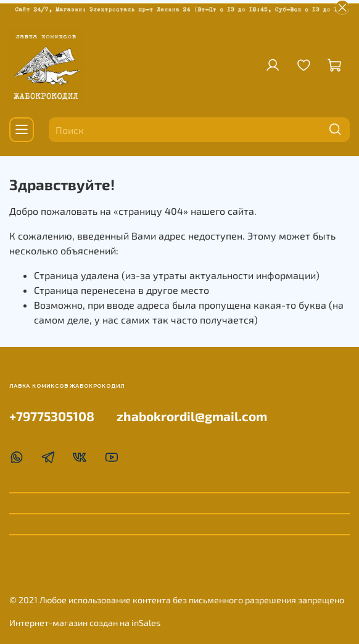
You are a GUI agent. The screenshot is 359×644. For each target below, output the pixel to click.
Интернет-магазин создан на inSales (85, 623)
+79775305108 (52, 416)
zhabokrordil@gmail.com (192, 416)
